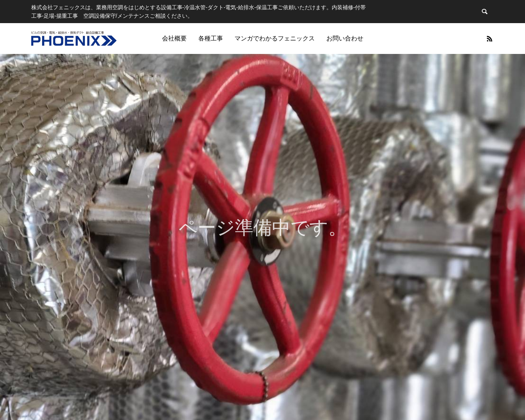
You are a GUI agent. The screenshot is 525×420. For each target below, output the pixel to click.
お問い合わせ (345, 38)
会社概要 (174, 38)
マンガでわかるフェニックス (275, 38)
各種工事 (211, 38)
